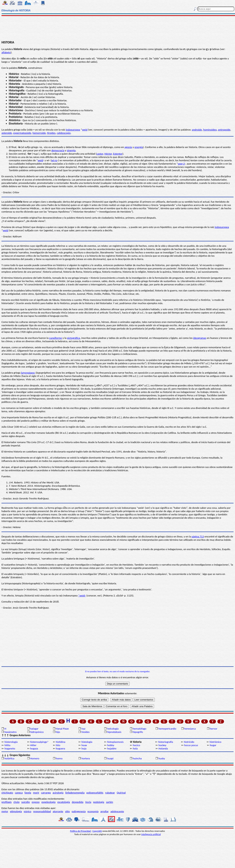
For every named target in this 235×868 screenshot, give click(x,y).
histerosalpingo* (39, 742)
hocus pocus (191, 745)
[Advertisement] (118, 28)
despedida (78, 802)
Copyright (97, 831)
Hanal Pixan (62, 729)
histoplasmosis (115, 742)
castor (100, 154)
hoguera (60, 748)
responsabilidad (42, 811)
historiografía (166, 742)
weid (85, 130)
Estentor (118, 154)
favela (28, 793)
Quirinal (121, 793)
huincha (137, 758)
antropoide (224, 130)
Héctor (108, 154)
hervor (214, 729)
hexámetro (10, 732)
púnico (27, 811)
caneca (19, 793)
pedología (99, 802)
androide (197, 130)
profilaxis (7, 802)
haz (83, 729)
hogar (213, 745)
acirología (58, 793)
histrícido (189, 742)
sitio (68, 811)
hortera (86, 758)
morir (36, 793)
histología (87, 742)
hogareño (10, 748)
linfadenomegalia (75, 793)
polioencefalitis (95, 793)
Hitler (33, 745)
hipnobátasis (114, 732)
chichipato (7, 793)
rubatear (110, 793)
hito (58, 745)
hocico (136, 745)
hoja (84, 748)
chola (16, 802)
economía (93, 811)
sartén (110, 802)
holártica (9, 758)
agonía (128, 147)
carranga (46, 793)
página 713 (198, 537)
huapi (110, 758)
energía (139, 147)
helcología (113, 729)
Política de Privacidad (81, 831)
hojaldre (112, 748)
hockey (162, 745)
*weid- (82, 596)
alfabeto (6, 52)
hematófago (140, 729)
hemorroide (39, 133)
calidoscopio (64, 133)
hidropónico (37, 732)
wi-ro (54, 160)
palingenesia (79, 811)
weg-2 (181, 164)
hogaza (34, 748)
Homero (35, 758)
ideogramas (200, 338)
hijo (58, 732)
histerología (11, 742)
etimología (16, 811)
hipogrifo (138, 732)
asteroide (7, 133)
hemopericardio (167, 729)
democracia (58, 150)
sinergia (71, 150)
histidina (61, 742)
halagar (34, 729)
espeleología (49, 802)
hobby (111, 745)
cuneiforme (56, 338)
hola (135, 748)
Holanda (163, 748)
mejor (5, 811)
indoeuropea (73, 130)
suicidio (26, 802)
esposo (36, 802)
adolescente (117, 811)
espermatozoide (22, 133)
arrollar (105, 811)
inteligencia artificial (151, 834)
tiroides (51, 133)
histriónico (216, 742)
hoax (84, 745)
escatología (64, 802)
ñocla (88, 802)
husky (162, 758)
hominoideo (210, 130)
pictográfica (74, 338)
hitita (7, 745)
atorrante (58, 811)
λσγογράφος (28, 373)
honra (59, 758)
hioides (86, 732)
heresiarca (190, 729)
